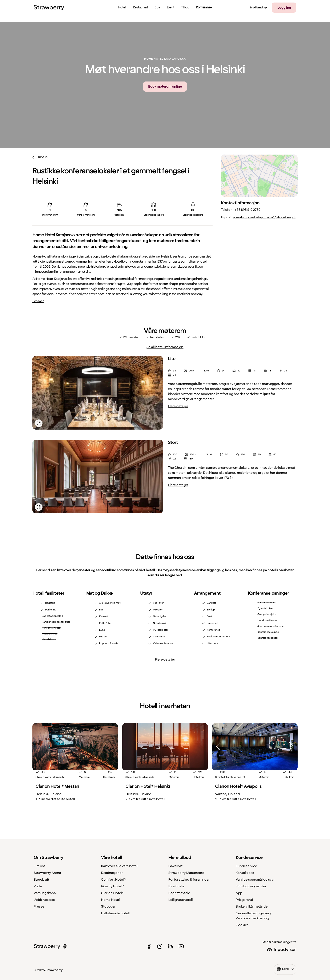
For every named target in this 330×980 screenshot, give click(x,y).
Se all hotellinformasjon (165, 347)
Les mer (38, 301)
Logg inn (284, 8)
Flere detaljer (178, 406)
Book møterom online (165, 87)
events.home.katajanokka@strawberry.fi (264, 217)
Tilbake (43, 157)
